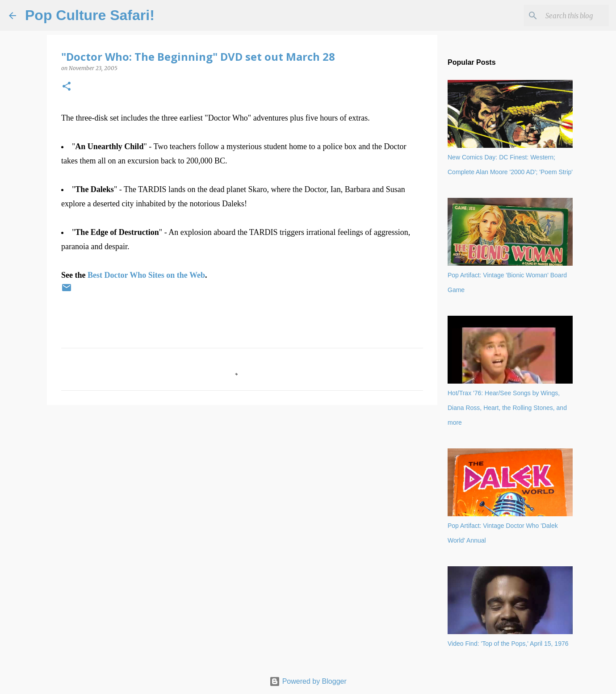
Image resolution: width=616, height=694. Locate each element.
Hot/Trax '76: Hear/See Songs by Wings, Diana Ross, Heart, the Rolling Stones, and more (507, 408)
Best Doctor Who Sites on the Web (146, 275)
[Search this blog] (562, 16)
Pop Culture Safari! (90, 15)
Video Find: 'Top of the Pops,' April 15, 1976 (508, 644)
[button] (67, 87)
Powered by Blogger (308, 681)
